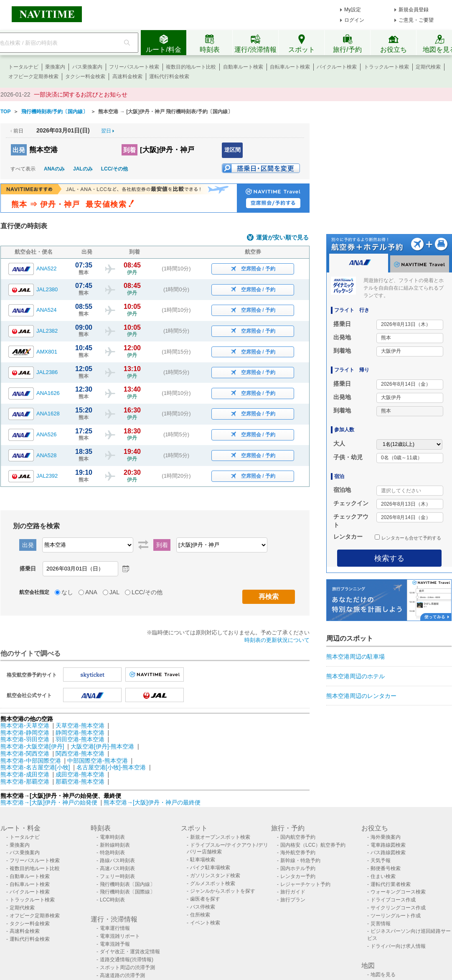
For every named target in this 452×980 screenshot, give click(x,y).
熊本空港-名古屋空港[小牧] (35, 767)
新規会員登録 (414, 10)
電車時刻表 (112, 837)
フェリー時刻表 (117, 876)
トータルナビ (23, 67)
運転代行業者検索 (391, 884)
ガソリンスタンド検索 (215, 876)
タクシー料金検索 (85, 76)
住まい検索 (383, 876)
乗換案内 (55, 67)
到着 (130, 150)
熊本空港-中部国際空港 (31, 761)
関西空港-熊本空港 (80, 753)
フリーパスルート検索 (134, 67)
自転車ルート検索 (290, 67)
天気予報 (381, 860)
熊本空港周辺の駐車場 (356, 657)
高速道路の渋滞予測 (122, 975)
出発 (19, 150)
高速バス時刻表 (117, 868)
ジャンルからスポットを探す (223, 891)
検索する (389, 558)
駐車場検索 (203, 860)
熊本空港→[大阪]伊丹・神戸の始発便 (50, 802)
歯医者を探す (205, 899)
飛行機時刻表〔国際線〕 (127, 892)
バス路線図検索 (388, 853)
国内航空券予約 (298, 837)
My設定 (353, 10)
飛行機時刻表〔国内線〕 (127, 884)
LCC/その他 (114, 169)
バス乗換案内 (87, 67)
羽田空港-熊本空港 (80, 739)
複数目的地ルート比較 (191, 67)
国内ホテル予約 (298, 868)
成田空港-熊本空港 (80, 774)
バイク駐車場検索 (210, 868)
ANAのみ (54, 169)
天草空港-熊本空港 (80, 725)
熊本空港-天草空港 (25, 725)
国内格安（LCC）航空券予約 (313, 845)
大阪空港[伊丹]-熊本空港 (102, 746)
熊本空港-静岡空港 (25, 733)
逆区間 (232, 150)
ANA (91, 592)
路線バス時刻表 (117, 860)
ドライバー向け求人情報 (398, 946)
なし (67, 592)
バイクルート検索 (337, 67)
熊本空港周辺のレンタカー (361, 696)
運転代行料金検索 (169, 76)
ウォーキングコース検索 (398, 892)
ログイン (354, 20)
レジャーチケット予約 (305, 884)
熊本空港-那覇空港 (25, 781)
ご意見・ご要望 (416, 20)
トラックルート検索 (386, 67)
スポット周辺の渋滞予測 (127, 967)
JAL (114, 592)
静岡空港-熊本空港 (80, 733)
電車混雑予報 (115, 944)
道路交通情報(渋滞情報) (127, 960)
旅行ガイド (293, 892)
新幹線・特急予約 (300, 860)
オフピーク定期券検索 (33, 76)
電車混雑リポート (120, 936)
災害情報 (381, 924)
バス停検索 (203, 907)
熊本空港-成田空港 (25, 774)
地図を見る (383, 975)
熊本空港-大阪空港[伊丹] (32, 746)
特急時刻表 (112, 853)
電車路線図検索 (388, 845)
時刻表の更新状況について (277, 640)
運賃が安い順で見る (282, 238)
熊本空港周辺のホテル (356, 676)
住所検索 (200, 915)
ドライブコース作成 (393, 900)
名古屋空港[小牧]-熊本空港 (111, 767)
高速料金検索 (127, 76)
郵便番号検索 (386, 868)
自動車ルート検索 (243, 67)
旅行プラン (293, 900)
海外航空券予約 (298, 853)
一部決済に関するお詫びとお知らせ (81, 94)
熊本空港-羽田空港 (25, 739)
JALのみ (83, 169)
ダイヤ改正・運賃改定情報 (130, 952)
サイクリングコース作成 (398, 908)
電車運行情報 (115, 928)
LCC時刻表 (112, 900)
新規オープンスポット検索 (220, 837)
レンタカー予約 (298, 876)
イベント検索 (205, 923)
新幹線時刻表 (115, 845)
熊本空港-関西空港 (25, 753)
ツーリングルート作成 (396, 916)
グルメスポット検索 (213, 883)
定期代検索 (428, 67)
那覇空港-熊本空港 (80, 781)
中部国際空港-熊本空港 (98, 761)
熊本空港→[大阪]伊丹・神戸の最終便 (152, 802)
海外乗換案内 (386, 837)
